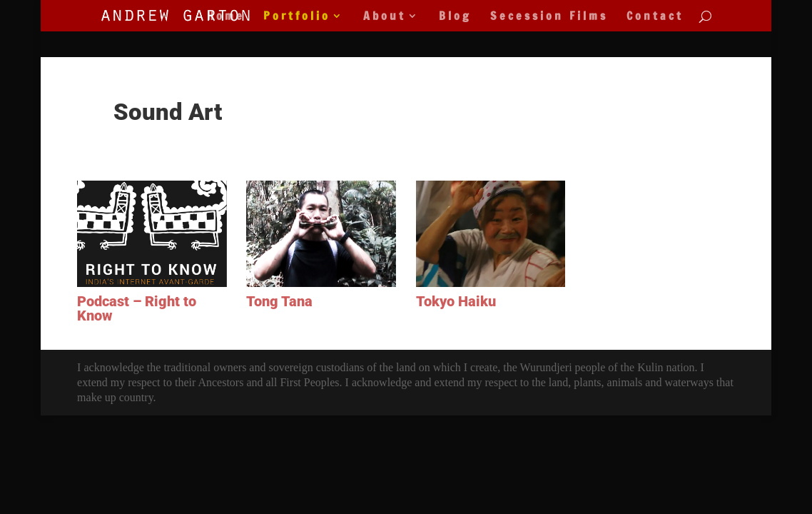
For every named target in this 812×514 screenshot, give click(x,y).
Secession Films (549, 17)
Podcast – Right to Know (137, 308)
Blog (455, 17)
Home (226, 17)
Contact (655, 17)
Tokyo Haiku (456, 301)
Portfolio (297, 17)
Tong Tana (279, 301)
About (385, 17)
